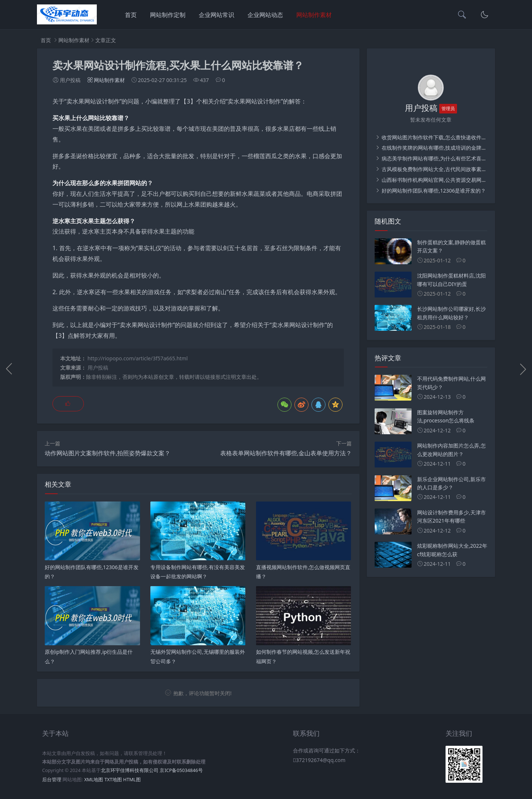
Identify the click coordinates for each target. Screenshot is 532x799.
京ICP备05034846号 (181, 770)
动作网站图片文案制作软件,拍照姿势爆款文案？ (108, 453)
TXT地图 (113, 780)
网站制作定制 (168, 15)
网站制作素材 (314, 15)
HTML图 (132, 780)
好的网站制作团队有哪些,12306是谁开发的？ (433, 191)
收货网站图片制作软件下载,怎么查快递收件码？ (436, 137)
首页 (131, 15)
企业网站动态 (265, 15)
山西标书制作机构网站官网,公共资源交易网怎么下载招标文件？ (454, 180)
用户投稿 (98, 368)
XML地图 (94, 780)
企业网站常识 (216, 15)
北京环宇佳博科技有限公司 (130, 770)
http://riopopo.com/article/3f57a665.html (138, 358)
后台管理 (52, 780)
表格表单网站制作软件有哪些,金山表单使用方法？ (286, 453)
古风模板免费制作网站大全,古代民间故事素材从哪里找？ (446, 169)
